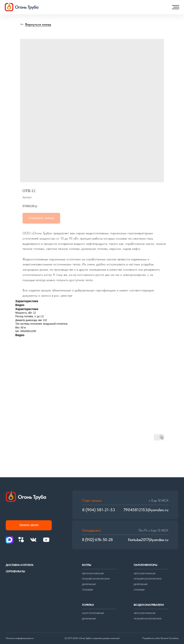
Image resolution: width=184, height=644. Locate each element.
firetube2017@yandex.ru (148, 540)
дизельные (89, 584)
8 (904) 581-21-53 (99, 510)
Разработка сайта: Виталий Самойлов (160, 638)
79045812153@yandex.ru (146, 510)
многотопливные (93, 613)
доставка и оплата (20, 565)
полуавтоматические (96, 578)
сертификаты (15, 571)
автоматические (93, 573)
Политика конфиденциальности (20, 638)
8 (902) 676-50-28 (97, 540)
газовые (87, 589)
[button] (176, 7)
